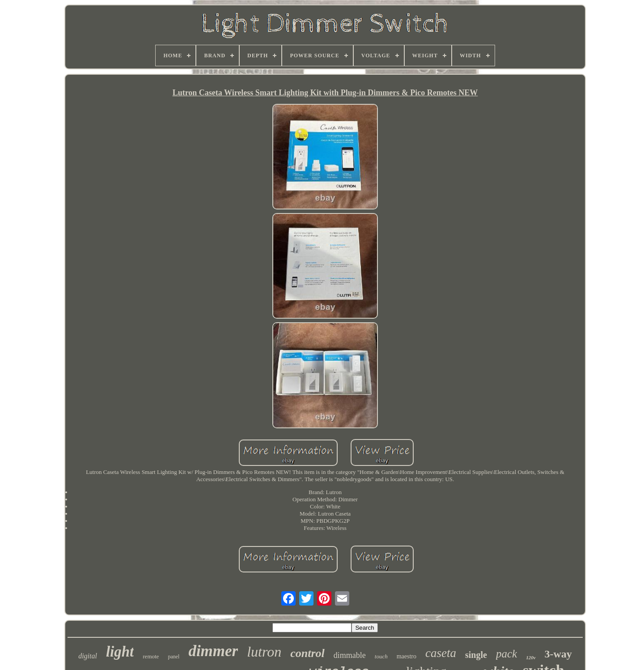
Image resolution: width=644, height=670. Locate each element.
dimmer (213, 651)
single (476, 655)
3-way (558, 654)
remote (151, 656)
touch (381, 656)
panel (174, 657)
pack (506, 654)
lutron (264, 652)
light (120, 652)
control (307, 653)
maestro (407, 656)
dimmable (350, 655)
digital (88, 656)
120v (531, 657)
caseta (441, 653)
